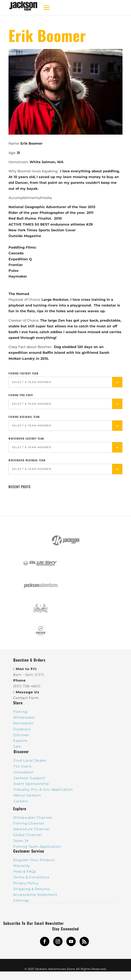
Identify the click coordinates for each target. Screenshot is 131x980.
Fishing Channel (29, 823)
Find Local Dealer (30, 761)
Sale (17, 746)
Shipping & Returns (32, 889)
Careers (21, 801)
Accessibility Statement (35, 895)
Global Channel (28, 835)
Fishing (20, 712)
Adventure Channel (31, 829)
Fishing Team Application (37, 847)
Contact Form (26, 698)
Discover (21, 735)
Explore (20, 741)
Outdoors (22, 729)
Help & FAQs (25, 871)
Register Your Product (34, 860)
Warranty (21, 866)
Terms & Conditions (31, 877)
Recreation (23, 723)
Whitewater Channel (33, 818)
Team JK (21, 841)
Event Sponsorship (31, 784)
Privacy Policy (26, 883)
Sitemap (21, 900)
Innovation (24, 772)
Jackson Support (29, 778)
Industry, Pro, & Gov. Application (43, 789)
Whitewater (24, 717)
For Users (23, 766)
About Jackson (27, 795)
